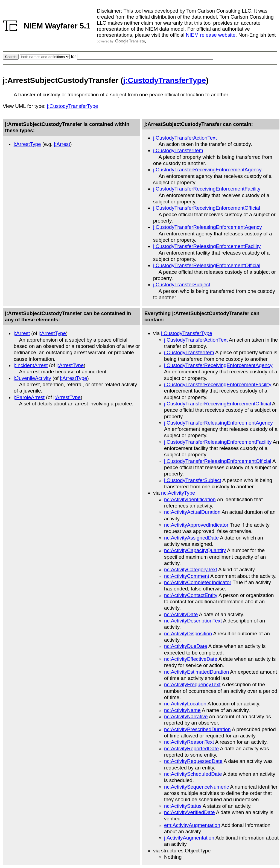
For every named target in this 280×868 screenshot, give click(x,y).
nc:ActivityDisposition (188, 634)
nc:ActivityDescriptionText (193, 621)
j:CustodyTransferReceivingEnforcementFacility (207, 189)
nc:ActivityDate (181, 614)
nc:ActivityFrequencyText (192, 684)
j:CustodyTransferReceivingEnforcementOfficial (207, 208)
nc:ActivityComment (187, 576)
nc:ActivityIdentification (190, 499)
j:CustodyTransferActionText (185, 138)
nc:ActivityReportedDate (191, 749)
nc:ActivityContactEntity (191, 595)
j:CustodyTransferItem (178, 150)
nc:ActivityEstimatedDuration (196, 672)
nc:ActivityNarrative (186, 716)
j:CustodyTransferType (164, 80)
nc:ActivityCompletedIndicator (198, 582)
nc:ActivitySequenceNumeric (196, 787)
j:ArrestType (27, 144)
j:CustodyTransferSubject (182, 285)
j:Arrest (62, 144)
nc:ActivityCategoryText (191, 569)
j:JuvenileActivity (32, 378)
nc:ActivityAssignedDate (191, 538)
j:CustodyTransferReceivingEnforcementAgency (207, 170)
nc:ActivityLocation (185, 704)
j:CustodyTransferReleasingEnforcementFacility (207, 246)
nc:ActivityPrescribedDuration (197, 729)
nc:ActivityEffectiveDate (191, 659)
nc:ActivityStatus (183, 806)
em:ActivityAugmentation (192, 825)
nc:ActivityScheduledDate (193, 774)
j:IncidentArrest (31, 365)
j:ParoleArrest (29, 397)
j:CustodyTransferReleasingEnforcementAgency (208, 227)
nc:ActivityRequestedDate (193, 761)
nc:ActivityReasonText (189, 742)
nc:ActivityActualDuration (192, 512)
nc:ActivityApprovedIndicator (196, 525)
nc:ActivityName (182, 710)
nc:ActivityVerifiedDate (189, 812)
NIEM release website (211, 35)
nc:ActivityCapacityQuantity (195, 550)
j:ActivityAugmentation (189, 838)
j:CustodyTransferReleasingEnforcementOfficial (207, 265)
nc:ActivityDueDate (186, 646)
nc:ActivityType (178, 493)
